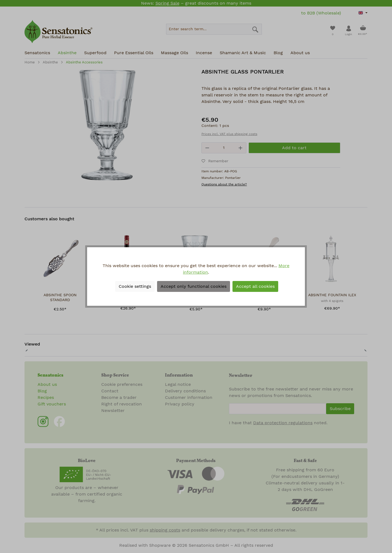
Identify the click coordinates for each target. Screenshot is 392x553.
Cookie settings (135, 286)
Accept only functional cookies (194, 286)
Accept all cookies (255, 286)
